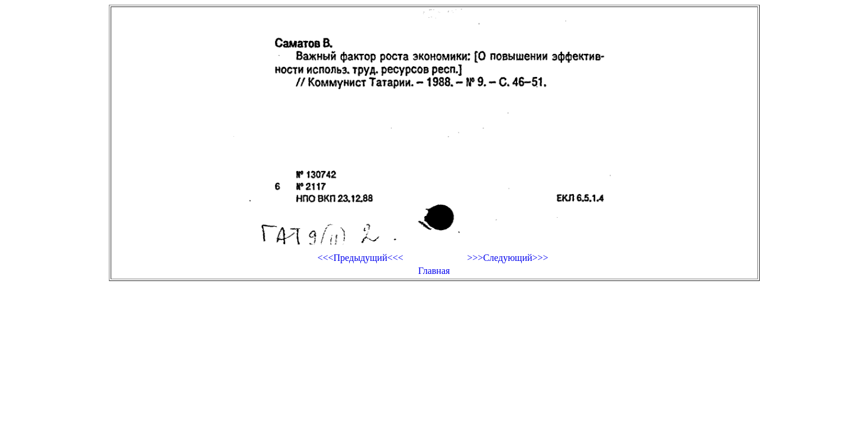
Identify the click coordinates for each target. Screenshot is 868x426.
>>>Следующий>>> (507, 258)
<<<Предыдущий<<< (360, 258)
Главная (434, 271)
